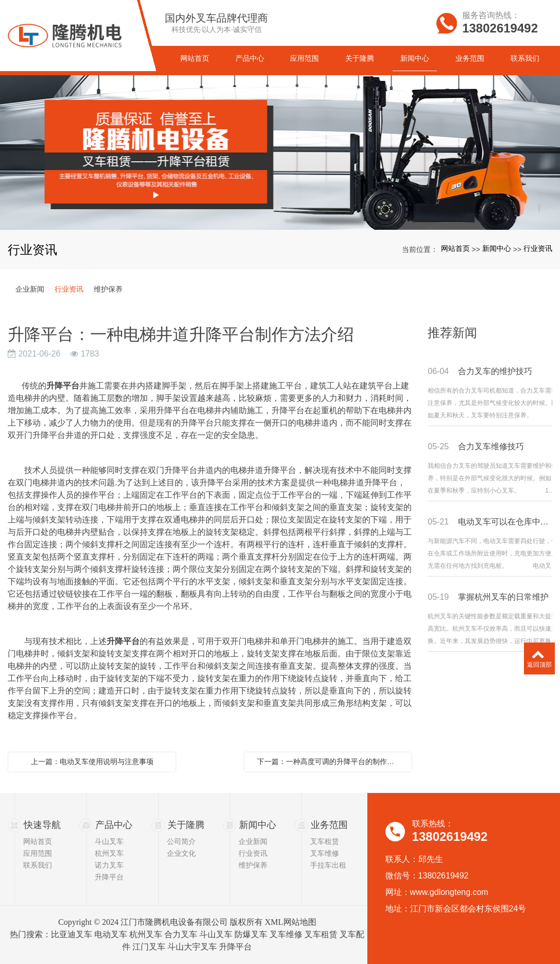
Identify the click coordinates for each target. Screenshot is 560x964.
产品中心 (114, 825)
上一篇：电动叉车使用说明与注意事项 (92, 762)
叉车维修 (325, 853)
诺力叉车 (109, 865)
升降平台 (109, 877)
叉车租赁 (325, 841)
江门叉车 (149, 947)
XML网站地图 (291, 922)
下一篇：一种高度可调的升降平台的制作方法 (329, 762)
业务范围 (329, 825)
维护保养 (108, 289)
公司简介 (181, 841)
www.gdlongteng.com (449, 892)
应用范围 (38, 853)
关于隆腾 (186, 825)
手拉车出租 (328, 865)
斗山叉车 (109, 841)
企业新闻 (30, 289)
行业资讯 (538, 248)
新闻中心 (497, 248)
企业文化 (181, 853)
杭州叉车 (109, 853)
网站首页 (455, 248)
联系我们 (38, 865)
